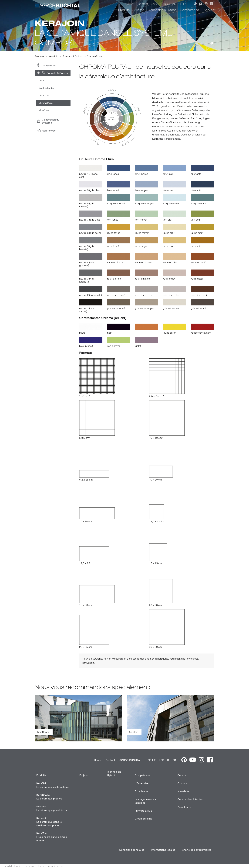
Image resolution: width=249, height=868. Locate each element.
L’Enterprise (142, 783)
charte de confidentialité (197, 850)
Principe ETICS (144, 811)
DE (149, 760)
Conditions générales (132, 850)
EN (156, 760)
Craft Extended (47, 88)
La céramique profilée (49, 797)
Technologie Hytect (162, 10)
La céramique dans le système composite (49, 822)
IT (168, 760)
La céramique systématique (53, 785)
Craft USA (44, 95)
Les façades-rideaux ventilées (147, 801)
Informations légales (163, 850)
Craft (41, 80)
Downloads (184, 807)
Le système (46, 65)
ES (174, 760)
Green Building (143, 818)
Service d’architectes (190, 799)
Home (129, 4)
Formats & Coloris (52, 73)
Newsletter (184, 791)
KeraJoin (53, 56)
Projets (139, 10)
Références (46, 131)
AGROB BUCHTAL (164, 4)
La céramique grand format (52, 808)
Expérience (141, 791)
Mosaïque (44, 110)
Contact (143, 4)
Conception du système (47, 121)
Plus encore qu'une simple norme (52, 837)
